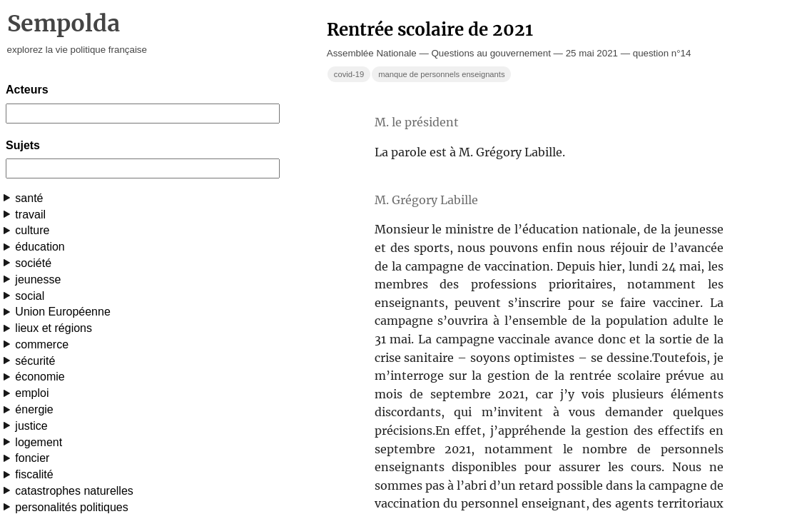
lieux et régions (54, 328)
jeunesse (38, 279)
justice (31, 426)
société (33, 263)
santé (29, 198)
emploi (32, 393)
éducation (40, 247)
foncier (32, 458)
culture (32, 230)
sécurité (35, 361)
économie (40, 377)
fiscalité (34, 474)
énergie (34, 409)
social (30, 296)
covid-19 (349, 74)
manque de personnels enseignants (441, 74)
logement (39, 442)
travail (30, 215)
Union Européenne (62, 312)
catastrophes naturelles (74, 491)
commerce (42, 344)
